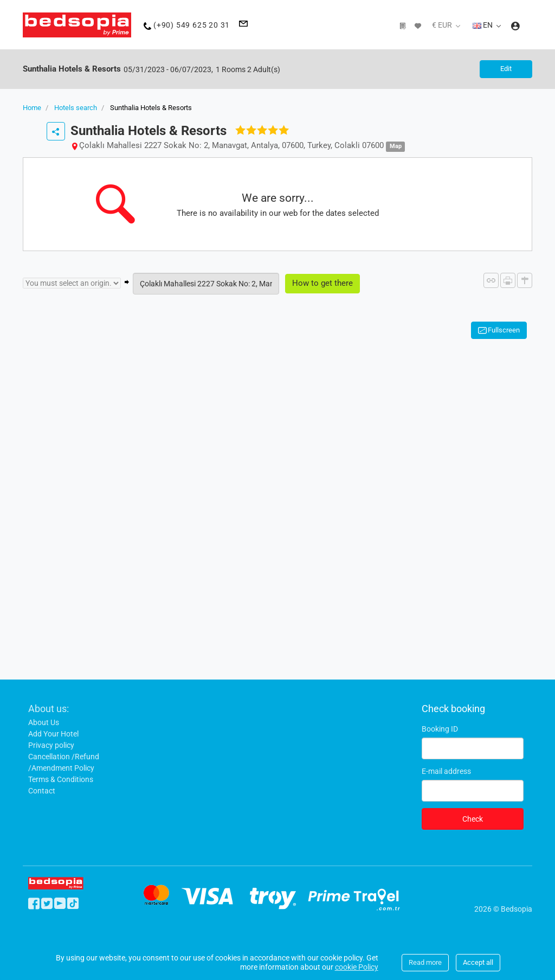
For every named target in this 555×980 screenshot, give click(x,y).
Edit (505, 69)
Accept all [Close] (478, 962)
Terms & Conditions (61, 779)
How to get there (322, 283)
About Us (44, 722)
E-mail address (446, 771)
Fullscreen (504, 329)
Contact (42, 790)
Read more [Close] (425, 962)
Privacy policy (51, 745)
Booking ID (440, 728)
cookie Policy (357, 967)
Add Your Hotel (53, 733)
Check (473, 818)
